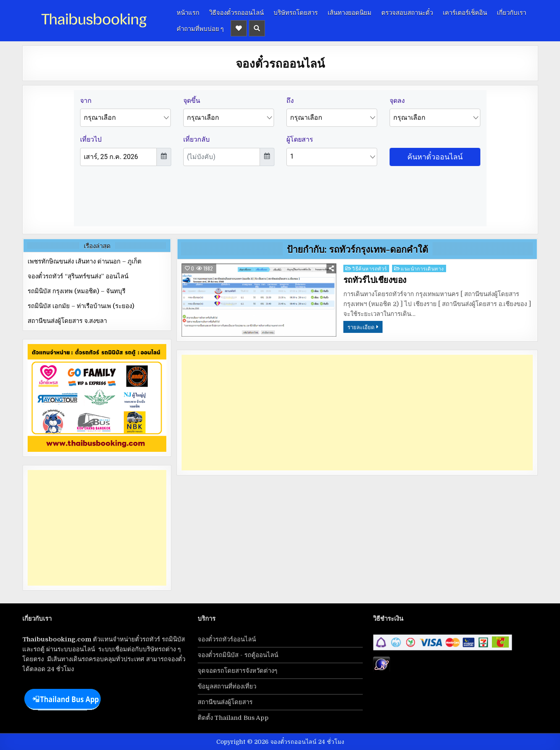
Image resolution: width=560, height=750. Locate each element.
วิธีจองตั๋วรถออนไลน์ (236, 12)
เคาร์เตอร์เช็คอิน (465, 12)
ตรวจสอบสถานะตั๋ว (407, 12)
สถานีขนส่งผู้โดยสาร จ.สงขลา (67, 321)
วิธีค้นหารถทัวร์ (370, 268)
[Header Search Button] (257, 28)
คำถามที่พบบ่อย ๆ (200, 28)
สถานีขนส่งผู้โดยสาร (225, 702)
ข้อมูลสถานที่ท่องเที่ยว (227, 686)
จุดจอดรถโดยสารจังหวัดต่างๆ (237, 671)
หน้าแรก (188, 12)
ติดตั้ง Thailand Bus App (233, 718)
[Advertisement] (357, 413)
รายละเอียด (361, 327)
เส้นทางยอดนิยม (350, 12)
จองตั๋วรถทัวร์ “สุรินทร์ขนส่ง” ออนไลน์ (78, 276)
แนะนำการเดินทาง (422, 268)
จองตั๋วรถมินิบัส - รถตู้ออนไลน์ (238, 655)
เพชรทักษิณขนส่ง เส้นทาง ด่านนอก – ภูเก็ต (85, 261)
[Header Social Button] (239, 28)
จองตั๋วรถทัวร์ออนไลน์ (227, 639)
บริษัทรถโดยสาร (296, 12)
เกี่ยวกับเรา (512, 12)
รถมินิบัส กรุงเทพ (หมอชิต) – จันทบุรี (77, 291)
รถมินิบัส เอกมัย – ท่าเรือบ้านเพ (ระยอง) (81, 306)
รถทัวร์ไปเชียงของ (375, 280)
